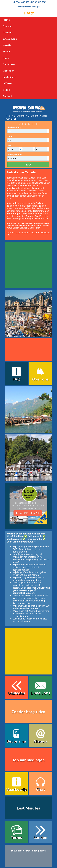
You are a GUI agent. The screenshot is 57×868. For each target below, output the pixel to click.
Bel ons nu (16, 741)
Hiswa (43, 547)
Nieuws (40, 741)
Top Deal (35, 233)
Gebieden (16, 693)
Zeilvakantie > (21, 116)
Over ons (40, 379)
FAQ (16, 379)
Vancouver (12, 193)
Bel (10, 235)
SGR (15, 549)
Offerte (10, 233)
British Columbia (29, 191)
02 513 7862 (41, 2)
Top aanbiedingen (28, 760)
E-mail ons (40, 693)
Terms (16, 838)
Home (9, 116)
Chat (40, 789)
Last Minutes (22, 233)
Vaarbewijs (16, 789)
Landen (40, 838)
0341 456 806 (23, 2)
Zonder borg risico (35, 554)
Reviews (46, 233)
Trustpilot (10, 119)
